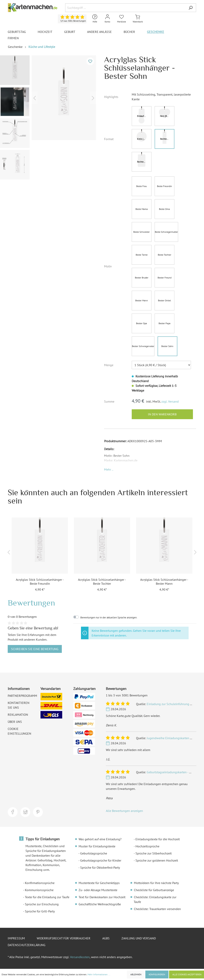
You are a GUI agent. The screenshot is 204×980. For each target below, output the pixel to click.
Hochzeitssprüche (147, 846)
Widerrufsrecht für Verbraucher (64, 938)
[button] (109, 469)
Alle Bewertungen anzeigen (124, 811)
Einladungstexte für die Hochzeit (158, 839)
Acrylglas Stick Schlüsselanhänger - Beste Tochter (102, 582)
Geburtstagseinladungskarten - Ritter (172, 772)
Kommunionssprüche (39, 890)
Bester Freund (165, 278)
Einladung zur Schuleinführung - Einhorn (174, 704)
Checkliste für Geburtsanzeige (154, 890)
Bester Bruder (142, 278)
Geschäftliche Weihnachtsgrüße (100, 904)
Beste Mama (142, 209)
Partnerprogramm (22, 696)
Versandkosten (80, 957)
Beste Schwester (141, 232)
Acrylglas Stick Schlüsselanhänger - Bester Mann (164, 582)
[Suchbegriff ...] (125, 8)
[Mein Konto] (107, 19)
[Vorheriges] (35, 98)
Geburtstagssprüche (94, 853)
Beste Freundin (165, 186)
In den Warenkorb (162, 414)
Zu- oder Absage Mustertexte (98, 890)
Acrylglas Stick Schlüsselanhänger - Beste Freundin (40, 582)
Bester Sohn (167, 346)
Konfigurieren (157, 974)
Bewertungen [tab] (31, 603)
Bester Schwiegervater (143, 346)
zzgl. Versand (170, 401)
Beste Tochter (165, 255)
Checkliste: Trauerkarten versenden (157, 909)
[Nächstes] (93, 98)
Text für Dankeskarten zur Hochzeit (102, 897)
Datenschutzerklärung (27, 945)
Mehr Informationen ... (99, 974)
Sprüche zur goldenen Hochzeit (157, 860)
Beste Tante (142, 255)
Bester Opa (141, 323)
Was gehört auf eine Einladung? (100, 839)
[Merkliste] (122, 19)
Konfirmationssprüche (40, 883)
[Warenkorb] (138, 19)
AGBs (106, 938)
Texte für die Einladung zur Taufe (47, 897)
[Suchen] (191, 8)
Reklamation (18, 715)
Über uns (15, 722)
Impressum (16, 938)
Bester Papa (165, 323)
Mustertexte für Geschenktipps (99, 883)
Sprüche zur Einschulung (42, 904)
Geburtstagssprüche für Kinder (101, 860)
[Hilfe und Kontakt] (95, 19)
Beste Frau (141, 186)
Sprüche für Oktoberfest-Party (100, 867)
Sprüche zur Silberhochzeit (154, 853)
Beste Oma (164, 209)
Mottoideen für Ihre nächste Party (156, 883)
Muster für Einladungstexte (97, 846)
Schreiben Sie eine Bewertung (35, 649)
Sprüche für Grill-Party (40, 911)
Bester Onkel (165, 300)
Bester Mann (142, 300)
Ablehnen (136, 974)
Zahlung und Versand (139, 938)
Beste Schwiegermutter (166, 232)
